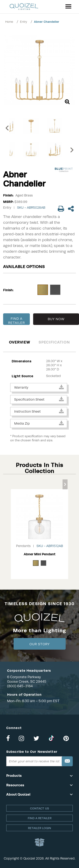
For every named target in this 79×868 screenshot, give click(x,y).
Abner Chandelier (47, 22)
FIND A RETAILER (16, 321)
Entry (24, 22)
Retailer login (39, 828)
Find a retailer (40, 818)
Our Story (39, 644)
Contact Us (39, 808)
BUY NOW (56, 319)
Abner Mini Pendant (40, 554)
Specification (54, 342)
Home (9, 22)
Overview (20, 342)
